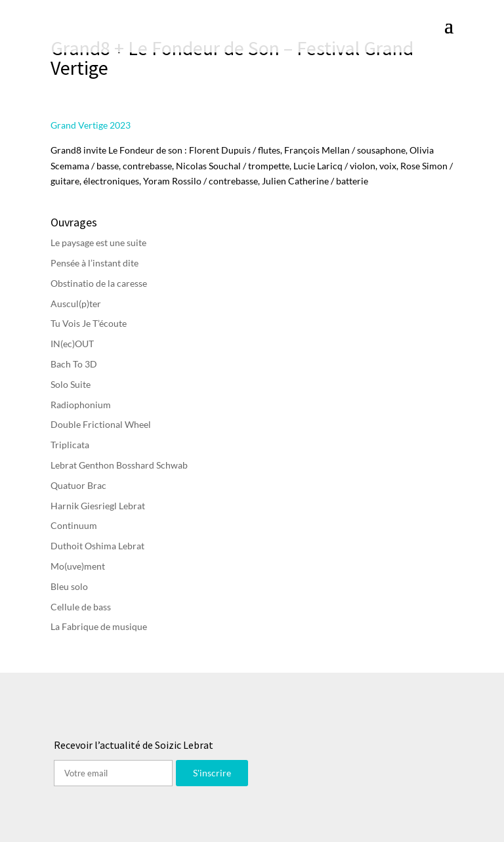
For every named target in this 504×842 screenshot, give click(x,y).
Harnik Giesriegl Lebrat (98, 506)
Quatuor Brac (78, 485)
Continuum (74, 525)
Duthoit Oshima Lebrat (97, 546)
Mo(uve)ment (78, 566)
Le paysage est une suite (98, 242)
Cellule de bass (81, 607)
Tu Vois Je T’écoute (89, 323)
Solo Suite (71, 384)
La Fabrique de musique (99, 626)
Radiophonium (81, 405)
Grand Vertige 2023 (91, 125)
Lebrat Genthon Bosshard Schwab (119, 465)
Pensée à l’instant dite (94, 263)
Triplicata (70, 445)
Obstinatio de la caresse (99, 283)
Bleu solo (69, 586)
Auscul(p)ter (76, 304)
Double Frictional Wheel (101, 424)
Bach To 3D (74, 364)
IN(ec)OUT (72, 344)
